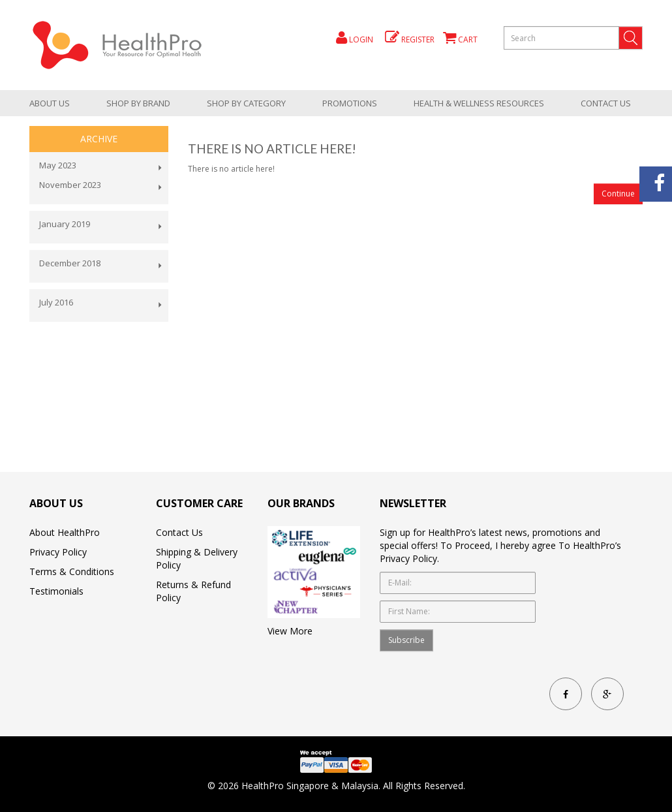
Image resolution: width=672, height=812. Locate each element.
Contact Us (606, 103)
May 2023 (58, 165)
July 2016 (56, 302)
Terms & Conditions (72, 571)
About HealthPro (65, 532)
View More (290, 631)
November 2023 (70, 185)
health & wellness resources (479, 103)
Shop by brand (138, 103)
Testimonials (56, 591)
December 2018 (70, 263)
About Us (50, 103)
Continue (618, 194)
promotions (350, 103)
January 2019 (65, 224)
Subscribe (406, 640)
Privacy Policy (58, 552)
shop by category (246, 103)
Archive (99, 139)
